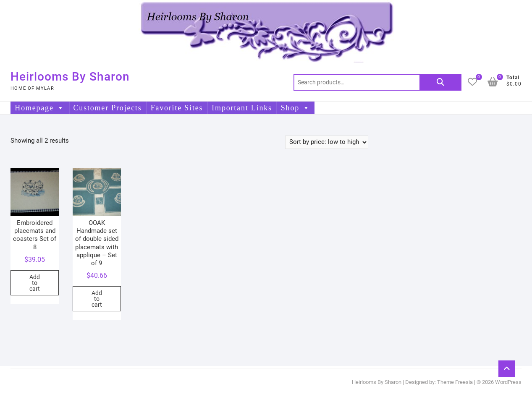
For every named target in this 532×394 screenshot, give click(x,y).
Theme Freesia (455, 382)
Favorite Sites (177, 108)
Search (440, 82)
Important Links (242, 108)
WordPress (508, 382)
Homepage (39, 108)
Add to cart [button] (35, 283)
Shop (296, 108)
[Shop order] (327, 142)
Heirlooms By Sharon (70, 77)
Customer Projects (108, 108)
